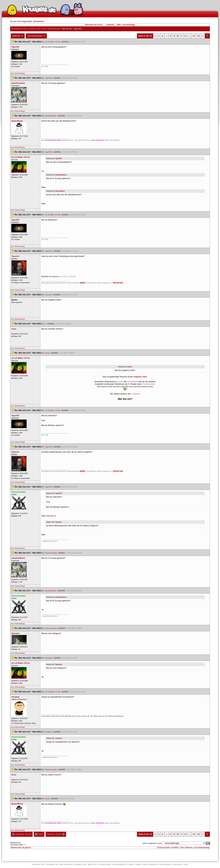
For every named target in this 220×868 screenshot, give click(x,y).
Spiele (131, 864)
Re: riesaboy (47, 732)
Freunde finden (105, 864)
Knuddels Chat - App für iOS (86, 864)
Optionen (18, 36)
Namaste (59, 664)
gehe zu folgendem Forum (152, 843)
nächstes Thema (56, 834)
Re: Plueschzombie (49, 553)
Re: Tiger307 (47, 78)
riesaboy (59, 738)
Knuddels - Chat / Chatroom (182, 848)
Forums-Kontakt (163, 848)
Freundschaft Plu (120, 864)
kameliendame (61, 175)
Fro (25, 845)
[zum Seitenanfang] (18, 73)
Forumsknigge (129, 25)
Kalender (110, 25)
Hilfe (119, 25)
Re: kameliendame (49, 116)
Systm (130, 367)
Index (39, 834)
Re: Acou (45, 353)
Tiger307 (59, 158)
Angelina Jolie (140, 377)
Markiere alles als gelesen (21, 848)
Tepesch (59, 522)
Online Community (150, 864)
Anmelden (38, 21)
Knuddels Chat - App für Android (60, 864)
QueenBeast (60, 191)
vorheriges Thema (22, 834)
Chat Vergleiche (165, 864)
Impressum (178, 864)
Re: (44, 324)
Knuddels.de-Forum (19, 29)
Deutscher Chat (39, 864)
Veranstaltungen (54, 29)
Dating (138, 864)
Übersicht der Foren (94, 25)
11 (194, 36)
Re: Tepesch (47, 295)
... (166, 36)
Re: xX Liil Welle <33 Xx (51, 42)
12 (199, 36)
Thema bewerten (36, 36)
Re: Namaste (47, 658)
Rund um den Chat (37, 29)
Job (186, 864)
